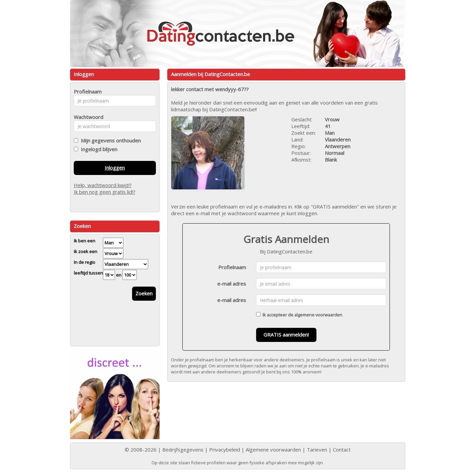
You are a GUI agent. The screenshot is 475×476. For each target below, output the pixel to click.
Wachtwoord (87, 117)
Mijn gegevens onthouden (109, 140)
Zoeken (144, 293)
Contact (342, 450)
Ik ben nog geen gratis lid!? (105, 192)
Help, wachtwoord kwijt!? (103, 185)
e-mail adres (232, 284)
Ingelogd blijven (98, 149)
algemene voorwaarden (318, 315)
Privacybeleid (225, 450)
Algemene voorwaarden (273, 450)
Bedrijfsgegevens (183, 450)
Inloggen (115, 168)
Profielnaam (232, 267)
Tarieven (317, 450)
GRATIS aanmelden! (286, 335)
